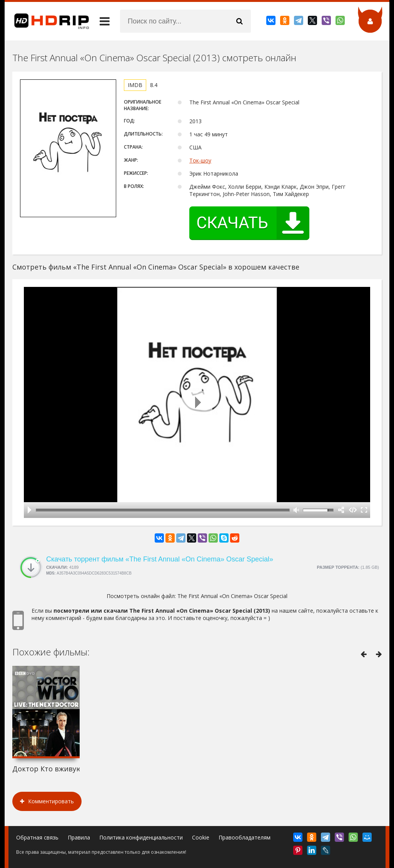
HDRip (47, 21)
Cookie (201, 837)
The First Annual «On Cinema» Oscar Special (232, 596)
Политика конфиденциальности (141, 837)
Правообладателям (245, 837)
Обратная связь (37, 837)
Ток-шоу (200, 160)
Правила (79, 837)
